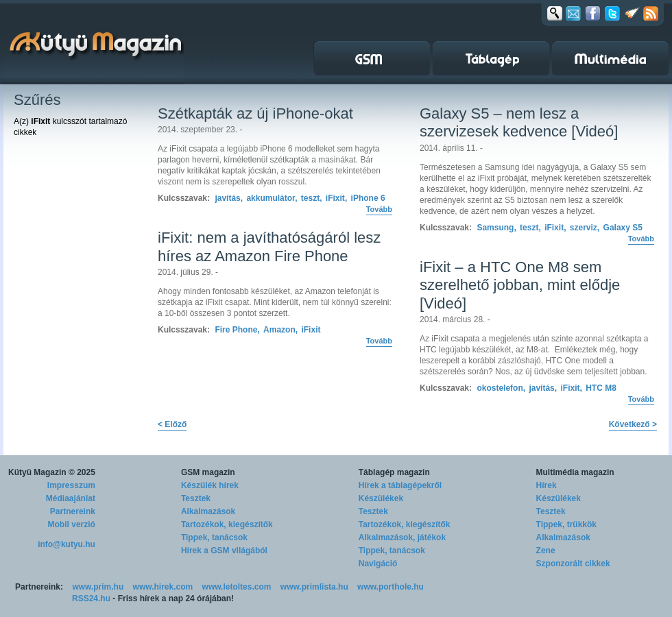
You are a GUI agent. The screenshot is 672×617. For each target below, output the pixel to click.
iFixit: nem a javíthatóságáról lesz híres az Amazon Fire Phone (269, 246)
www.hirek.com (163, 587)
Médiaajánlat (71, 498)
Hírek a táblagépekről (400, 485)
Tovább (379, 209)
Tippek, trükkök (566, 524)
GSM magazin (208, 472)
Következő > (633, 424)
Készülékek (381, 498)
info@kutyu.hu (67, 544)
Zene (546, 551)
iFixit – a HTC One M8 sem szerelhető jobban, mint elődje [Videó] (520, 285)
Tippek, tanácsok (214, 537)
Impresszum (71, 485)
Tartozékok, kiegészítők (227, 524)
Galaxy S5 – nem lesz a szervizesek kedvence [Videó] (519, 122)
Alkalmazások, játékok (402, 537)
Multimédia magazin (575, 472)
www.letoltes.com (237, 587)
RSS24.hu (91, 598)
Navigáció (378, 564)
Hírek (547, 485)
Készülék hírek (210, 485)
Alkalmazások (208, 511)
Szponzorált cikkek (573, 564)
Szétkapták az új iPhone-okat (255, 113)
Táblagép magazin (394, 472)
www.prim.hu (98, 587)
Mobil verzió (72, 524)
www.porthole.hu (391, 587)
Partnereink (73, 511)
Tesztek (196, 498)
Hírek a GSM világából (224, 551)
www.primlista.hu (314, 587)
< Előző (172, 424)
